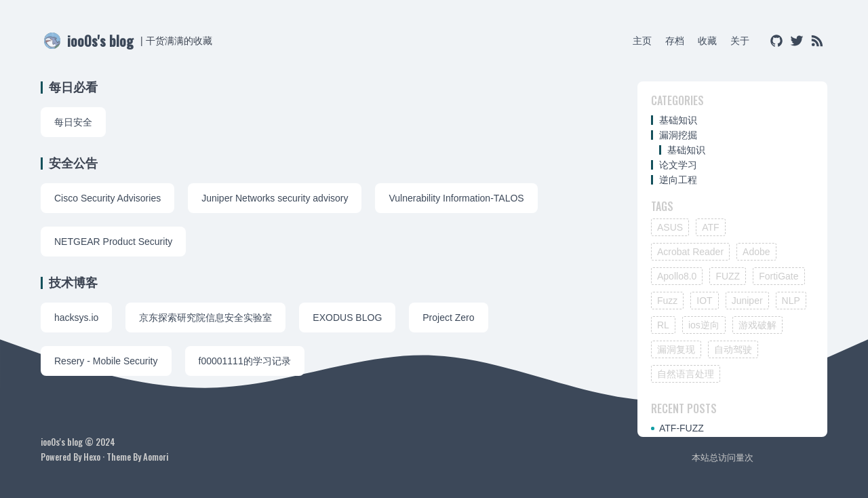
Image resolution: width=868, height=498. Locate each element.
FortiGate (778, 276)
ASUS (670, 227)
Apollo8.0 (677, 276)
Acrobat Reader (690, 252)
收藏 (707, 41)
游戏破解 (757, 325)
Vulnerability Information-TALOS (456, 198)
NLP (791, 301)
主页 (642, 41)
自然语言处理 (686, 374)
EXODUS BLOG (347, 318)
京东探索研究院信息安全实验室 (205, 318)
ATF (710, 227)
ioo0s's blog (100, 41)
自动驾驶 (733, 349)
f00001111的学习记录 (245, 361)
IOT (704, 301)
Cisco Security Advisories (107, 198)
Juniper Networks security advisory (275, 198)
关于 (740, 41)
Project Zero (448, 318)
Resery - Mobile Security (106, 361)
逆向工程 (678, 180)
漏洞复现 (676, 349)
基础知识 (678, 120)
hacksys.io (76, 318)
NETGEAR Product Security (113, 242)
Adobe (756, 252)
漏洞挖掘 (678, 135)
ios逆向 (704, 325)
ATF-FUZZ (682, 428)
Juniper (747, 301)
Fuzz (667, 301)
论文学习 (678, 165)
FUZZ (728, 276)
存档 (675, 41)
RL (663, 325)
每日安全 (73, 122)
